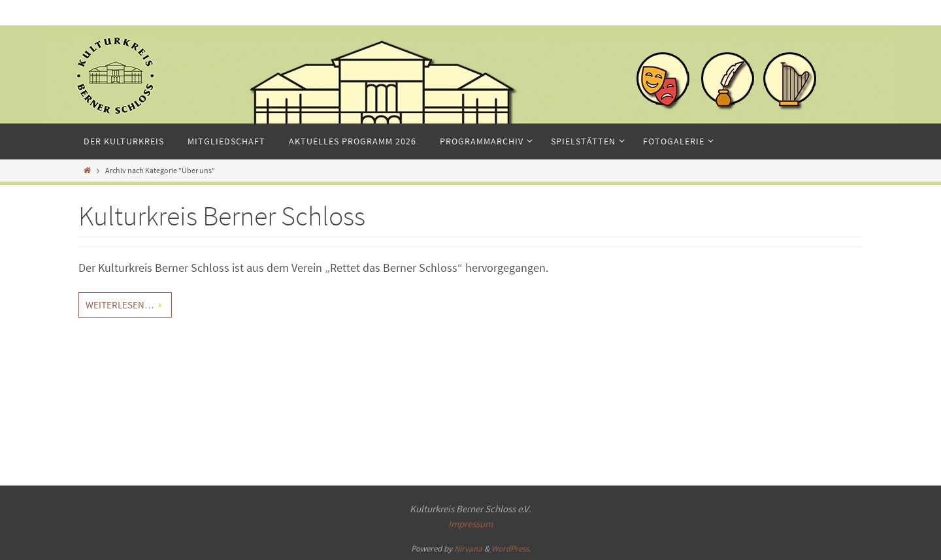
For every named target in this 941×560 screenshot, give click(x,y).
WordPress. (511, 549)
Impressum (470, 524)
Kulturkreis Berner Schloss (222, 216)
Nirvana (468, 549)
